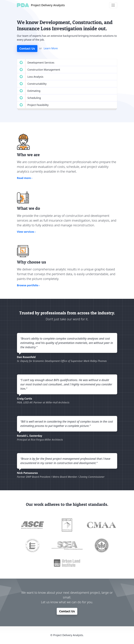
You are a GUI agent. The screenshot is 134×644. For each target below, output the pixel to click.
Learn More (51, 48)
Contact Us (27, 48)
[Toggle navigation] (113, 5)
